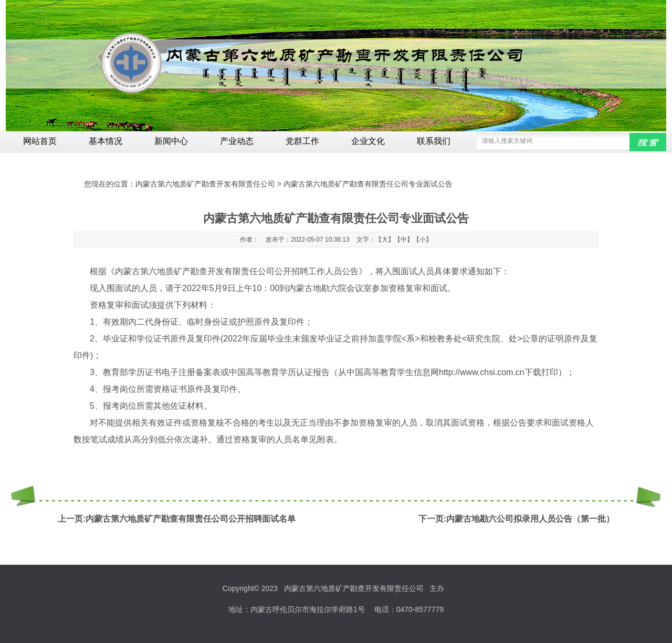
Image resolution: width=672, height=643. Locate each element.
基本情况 (106, 141)
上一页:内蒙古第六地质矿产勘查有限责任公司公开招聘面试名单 (177, 519)
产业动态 (237, 141)
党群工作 (302, 141)
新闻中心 (171, 141)
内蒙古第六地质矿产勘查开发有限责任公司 (205, 184)
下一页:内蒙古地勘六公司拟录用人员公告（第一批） (516, 519)
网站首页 (40, 141)
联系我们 (434, 141)
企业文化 (368, 141)
